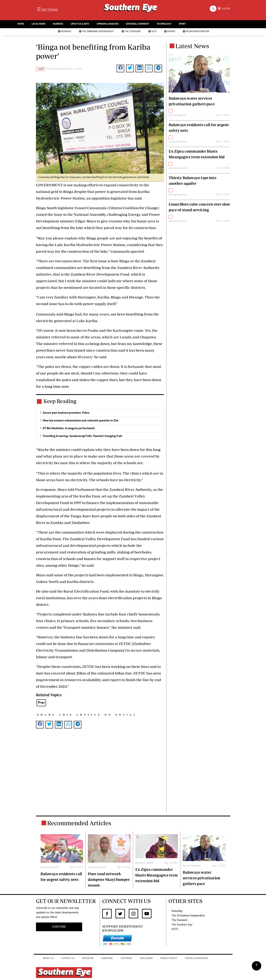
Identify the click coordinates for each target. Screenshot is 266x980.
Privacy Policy (169, 959)
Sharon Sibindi (179, 142)
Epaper (170, 32)
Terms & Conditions (196, 959)
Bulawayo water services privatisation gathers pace (202, 878)
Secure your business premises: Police (66, 413)
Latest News (192, 46)
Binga (41, 703)
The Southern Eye (182, 925)
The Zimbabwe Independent (96, 32)
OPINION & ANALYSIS (108, 24)
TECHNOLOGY (164, 24)
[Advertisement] (100, 774)
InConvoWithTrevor (196, 32)
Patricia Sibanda (58, 69)
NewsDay (65, 32)
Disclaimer (146, 959)
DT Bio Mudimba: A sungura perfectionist (69, 428)
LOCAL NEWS (39, 24)
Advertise (88, 959)
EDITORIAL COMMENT (138, 24)
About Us (48, 959)
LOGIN (225, 9)
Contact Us (68, 959)
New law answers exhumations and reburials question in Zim (81, 421)
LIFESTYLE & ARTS (80, 24)
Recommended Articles (79, 823)
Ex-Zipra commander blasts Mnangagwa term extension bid (157, 875)
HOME (21, 24)
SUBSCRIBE (59, 927)
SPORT (182, 24)
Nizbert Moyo (179, 221)
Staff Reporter (179, 115)
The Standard (131, 32)
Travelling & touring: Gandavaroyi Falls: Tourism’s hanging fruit (82, 436)
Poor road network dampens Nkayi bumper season (109, 879)
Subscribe (107, 959)
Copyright (126, 959)
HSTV (152, 32)
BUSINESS (58, 24)
